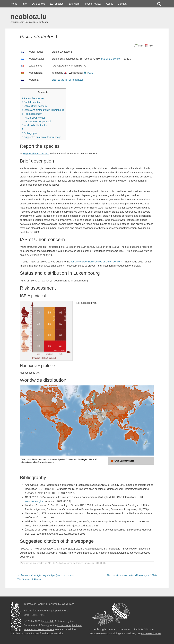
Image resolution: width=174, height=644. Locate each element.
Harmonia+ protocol (38, 121)
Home (14, 4)
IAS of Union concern (34, 106)
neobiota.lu (29, 17)
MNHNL (49, 621)
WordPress (68, 604)
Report (36, 153)
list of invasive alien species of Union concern (96, 262)
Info (25, 4)
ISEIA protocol (35, 118)
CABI (91, 73)
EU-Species (57, 4)
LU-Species (38, 4)
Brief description (31, 102)
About (109, 4)
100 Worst (74, 4)
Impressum (30, 604)
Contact (122, 4)
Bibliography (29, 133)
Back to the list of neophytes (67, 80)
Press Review (93, 4)
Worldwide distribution (35, 125)
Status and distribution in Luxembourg (43, 110)
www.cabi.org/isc (34, 501)
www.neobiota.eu (151, 633)
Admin (42, 604)
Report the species (33, 98)
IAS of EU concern (112, 59)
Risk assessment (32, 114)
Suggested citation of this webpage (42, 137)
